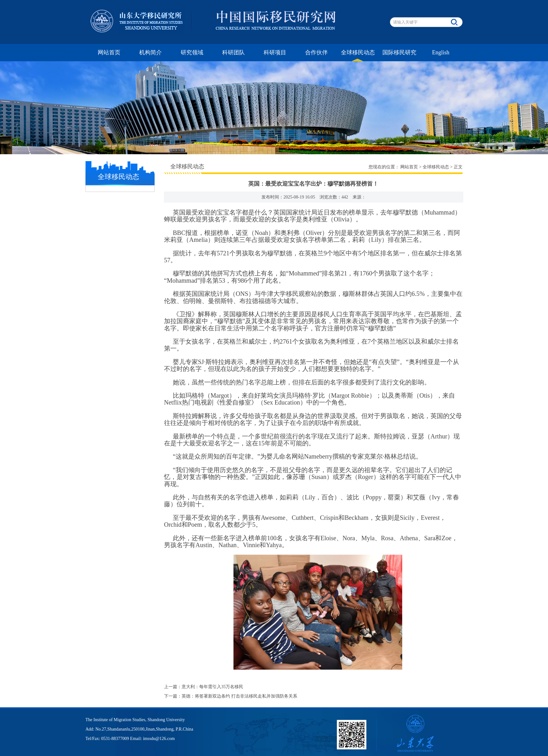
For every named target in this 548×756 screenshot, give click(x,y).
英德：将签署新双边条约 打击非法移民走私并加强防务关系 (239, 696)
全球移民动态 (358, 52)
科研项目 (275, 52)
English (441, 52)
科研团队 (233, 52)
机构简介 (151, 52)
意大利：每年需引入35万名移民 (212, 687)
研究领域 (192, 52)
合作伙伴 (316, 52)
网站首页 (109, 52)
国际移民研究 (399, 52)
